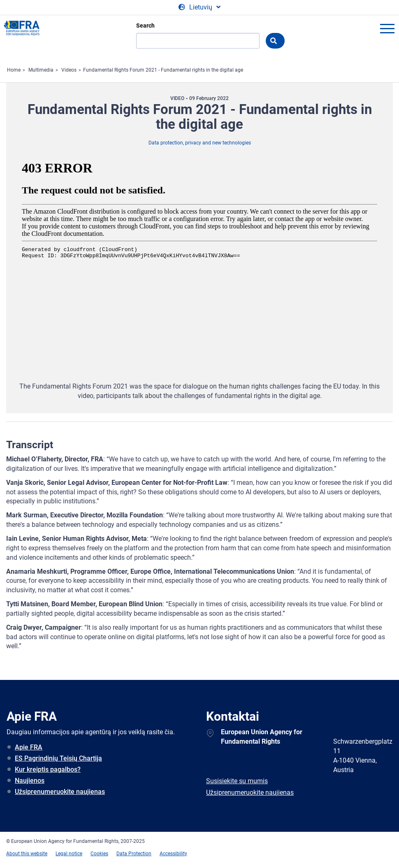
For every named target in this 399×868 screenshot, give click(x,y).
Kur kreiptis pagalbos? (48, 769)
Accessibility (173, 854)
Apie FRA (29, 747)
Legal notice (69, 854)
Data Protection (134, 854)
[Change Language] (199, 7)
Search (145, 26)
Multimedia (41, 70)
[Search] (198, 41)
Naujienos (30, 781)
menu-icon (387, 28)
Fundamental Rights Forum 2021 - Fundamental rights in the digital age (163, 70)
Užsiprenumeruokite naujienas (60, 792)
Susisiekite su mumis (237, 781)
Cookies (99, 854)
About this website (27, 854)
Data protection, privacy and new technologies (200, 143)
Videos (69, 70)
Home (14, 70)
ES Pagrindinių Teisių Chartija (58, 758)
